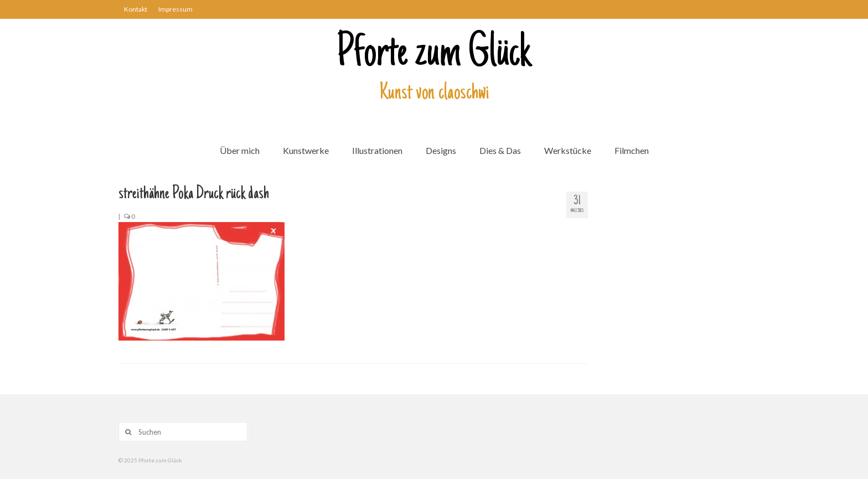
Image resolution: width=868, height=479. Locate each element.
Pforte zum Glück (434, 55)
